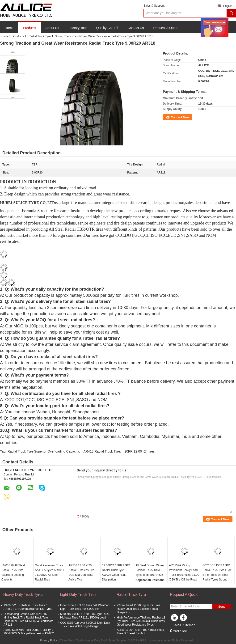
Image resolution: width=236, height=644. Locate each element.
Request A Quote (166, 28)
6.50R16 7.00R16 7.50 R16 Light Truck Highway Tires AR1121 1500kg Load (85, 616)
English (230, 6)
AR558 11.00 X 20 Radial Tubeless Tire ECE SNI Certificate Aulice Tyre (81, 572)
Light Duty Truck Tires (78, 595)
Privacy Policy (49, 640)
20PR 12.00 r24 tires (139, 451)
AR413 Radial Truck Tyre (102, 451)
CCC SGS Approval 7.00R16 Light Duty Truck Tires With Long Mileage (85, 625)
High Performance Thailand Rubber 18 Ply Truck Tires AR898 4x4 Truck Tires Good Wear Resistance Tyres (141, 621)
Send (222, 607)
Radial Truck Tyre (40, 36)
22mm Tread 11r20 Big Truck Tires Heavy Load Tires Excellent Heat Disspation (139, 609)
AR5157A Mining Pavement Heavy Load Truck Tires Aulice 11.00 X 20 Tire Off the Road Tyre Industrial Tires (184, 575)
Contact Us (136, 28)
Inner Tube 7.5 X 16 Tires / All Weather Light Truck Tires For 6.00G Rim (84, 607)
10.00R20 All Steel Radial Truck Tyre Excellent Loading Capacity (13, 572)
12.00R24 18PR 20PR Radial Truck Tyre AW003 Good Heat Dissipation (116, 572)
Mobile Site (178, 631)
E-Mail (176, 625)
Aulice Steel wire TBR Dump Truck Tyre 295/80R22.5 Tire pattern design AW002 (29, 632)
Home (9, 28)
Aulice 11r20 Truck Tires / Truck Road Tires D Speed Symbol (140, 632)
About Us (52, 28)
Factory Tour (78, 28)
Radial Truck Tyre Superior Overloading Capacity (43, 451)
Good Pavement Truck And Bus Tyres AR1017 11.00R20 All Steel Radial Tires (50, 572)
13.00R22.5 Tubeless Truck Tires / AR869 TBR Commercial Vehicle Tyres (28, 607)
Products (29, 28)
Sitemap (189, 625)
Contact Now (180, 117)
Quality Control (107, 28)
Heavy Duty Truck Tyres (23, 595)
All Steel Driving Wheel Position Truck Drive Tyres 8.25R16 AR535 (150, 570)
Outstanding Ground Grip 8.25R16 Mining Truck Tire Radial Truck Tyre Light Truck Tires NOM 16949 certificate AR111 (28, 619)
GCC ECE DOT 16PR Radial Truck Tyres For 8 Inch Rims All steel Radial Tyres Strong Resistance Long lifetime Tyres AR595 (217, 577)
